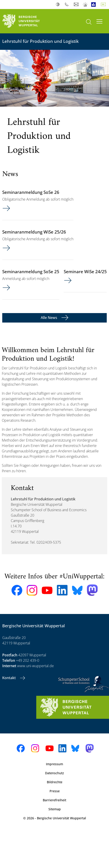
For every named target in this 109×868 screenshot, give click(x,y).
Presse (55, 791)
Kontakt (9, 678)
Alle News (49, 318)
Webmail (77, 5)
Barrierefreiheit (54, 800)
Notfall (85, 5)
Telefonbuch (68, 5)
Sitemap (55, 809)
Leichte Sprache (94, 5)
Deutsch (104, 5)
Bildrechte (55, 782)
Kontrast (59, 5)
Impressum (54, 764)
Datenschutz (54, 773)
